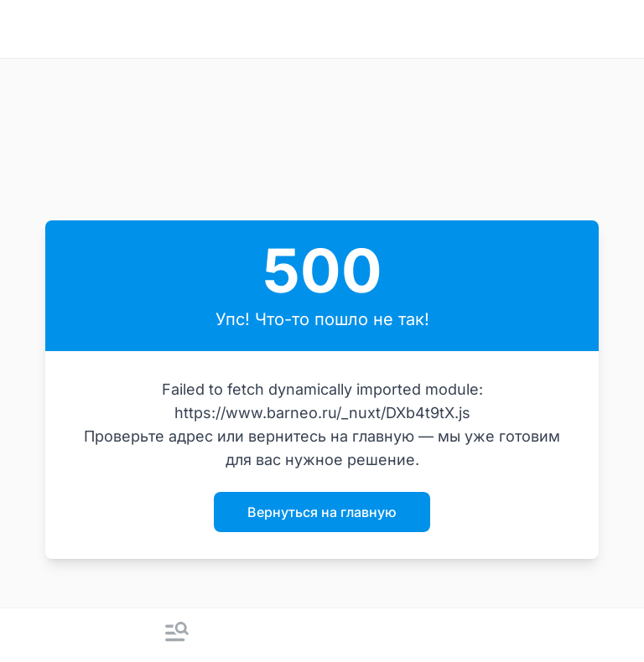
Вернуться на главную (322, 512)
